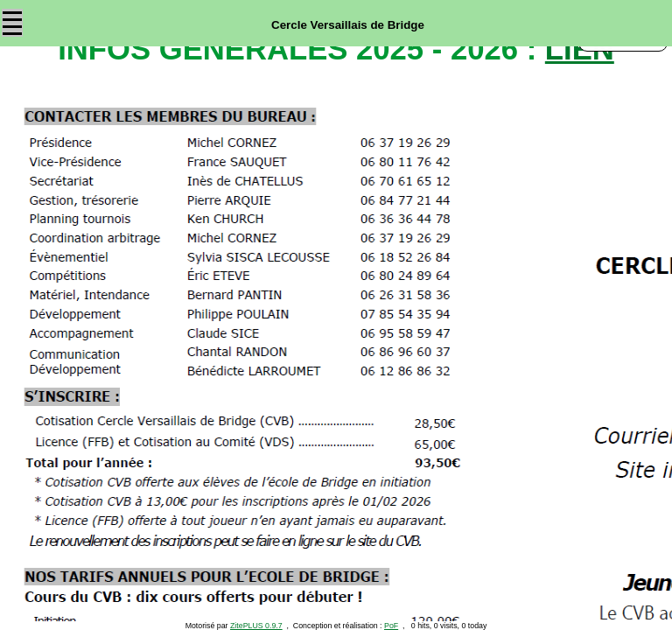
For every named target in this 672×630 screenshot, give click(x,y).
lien (580, 49)
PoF (391, 626)
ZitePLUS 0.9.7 (256, 626)
